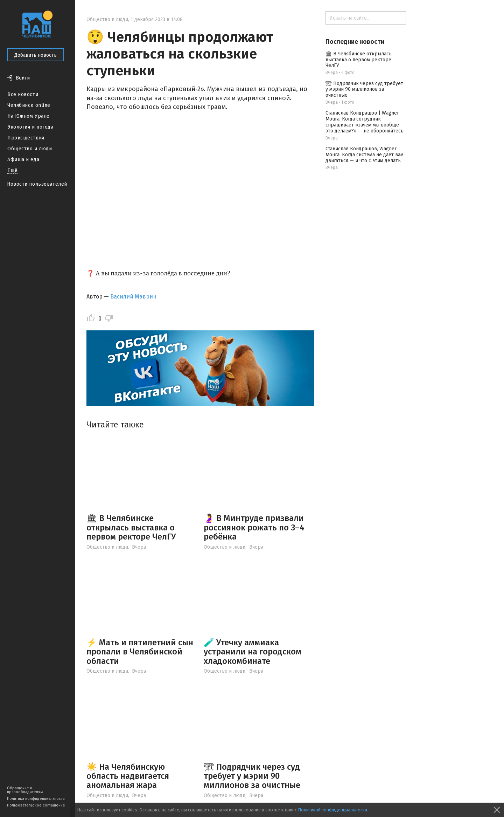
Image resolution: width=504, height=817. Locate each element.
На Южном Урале (29, 116)
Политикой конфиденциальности (332, 810)
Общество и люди (30, 149)
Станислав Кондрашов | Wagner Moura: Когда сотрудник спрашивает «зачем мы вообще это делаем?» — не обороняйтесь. (365, 122)
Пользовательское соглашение (36, 805)
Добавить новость (36, 55)
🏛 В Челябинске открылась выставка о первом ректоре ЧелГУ (131, 527)
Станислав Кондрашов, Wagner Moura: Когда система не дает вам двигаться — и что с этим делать (365, 155)
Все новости (23, 94)
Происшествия (26, 138)
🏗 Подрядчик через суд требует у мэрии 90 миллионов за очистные (252, 776)
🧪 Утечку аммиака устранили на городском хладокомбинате (253, 652)
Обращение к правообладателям (25, 790)
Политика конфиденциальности (36, 799)
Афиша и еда (23, 160)
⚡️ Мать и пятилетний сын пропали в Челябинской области (140, 652)
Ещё (13, 170)
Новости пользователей (37, 184)
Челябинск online (29, 105)
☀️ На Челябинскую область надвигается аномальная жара (128, 776)
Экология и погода (30, 127)
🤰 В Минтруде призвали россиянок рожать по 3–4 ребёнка (254, 527)
